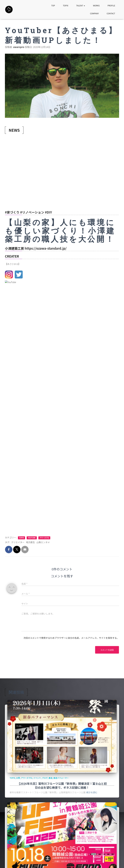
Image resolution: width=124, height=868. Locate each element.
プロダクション (84, 739)
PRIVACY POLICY (28, 861)
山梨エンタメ (43, 303)
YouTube (32, 298)
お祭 (18, 538)
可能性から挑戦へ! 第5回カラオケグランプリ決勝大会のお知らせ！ (60, 647)
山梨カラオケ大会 (73, 641)
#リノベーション (32, 212)
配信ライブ (86, 641)
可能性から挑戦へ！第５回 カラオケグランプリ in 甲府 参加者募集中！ (62, 750)
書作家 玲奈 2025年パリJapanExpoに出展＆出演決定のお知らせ (54, 830)
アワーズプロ (44, 298)
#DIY (48, 212)
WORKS (96, 5)
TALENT (81, 5)
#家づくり (12, 212)
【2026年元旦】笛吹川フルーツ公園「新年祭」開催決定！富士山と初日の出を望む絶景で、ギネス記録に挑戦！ (62, 546)
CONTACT (111, 13)
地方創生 (30, 303)
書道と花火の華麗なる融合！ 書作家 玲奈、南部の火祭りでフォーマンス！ (54, 823)
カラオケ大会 (71, 739)
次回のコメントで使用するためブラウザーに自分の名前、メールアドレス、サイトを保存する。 (71, 398)
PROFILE (111, 5)
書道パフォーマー (61, 538)
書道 (51, 538)
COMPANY (94, 13)
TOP (53, 5)
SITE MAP (11, 861)
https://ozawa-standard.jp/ (46, 248)
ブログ (45, 538)
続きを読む (92, 553)
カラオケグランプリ (55, 641)
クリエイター (18, 303)
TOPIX (66, 5)
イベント (37, 538)
